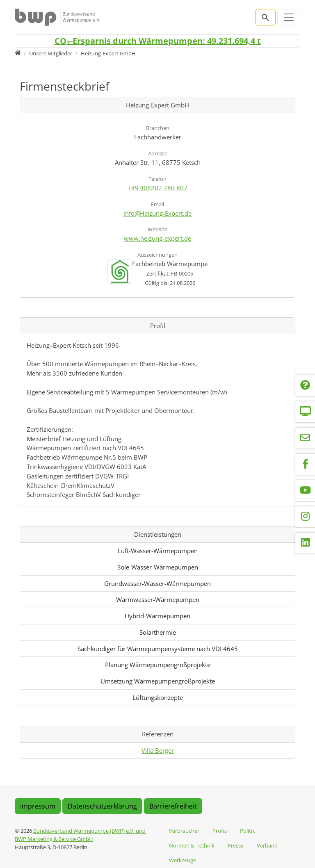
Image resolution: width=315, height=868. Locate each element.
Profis (220, 831)
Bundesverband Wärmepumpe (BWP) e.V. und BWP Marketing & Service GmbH (80, 835)
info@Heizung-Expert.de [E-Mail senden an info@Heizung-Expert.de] (157, 213)
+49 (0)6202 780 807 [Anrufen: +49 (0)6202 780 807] (157, 188)
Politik (248, 831)
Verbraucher (184, 831)
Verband (267, 845)
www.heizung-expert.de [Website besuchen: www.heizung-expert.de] (157, 238)
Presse (236, 845)
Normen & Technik (192, 845)
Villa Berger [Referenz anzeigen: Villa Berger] (158, 750)
